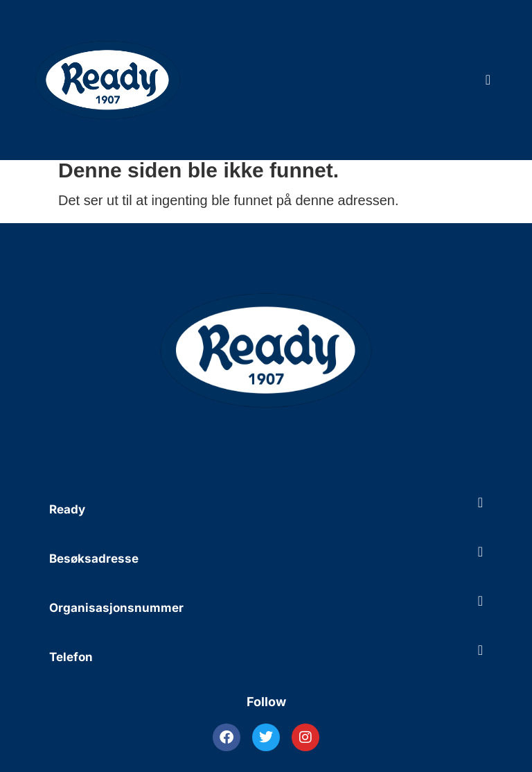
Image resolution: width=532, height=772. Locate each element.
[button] (266, 509)
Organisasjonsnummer (116, 608)
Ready (67, 509)
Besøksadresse (94, 559)
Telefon (71, 657)
